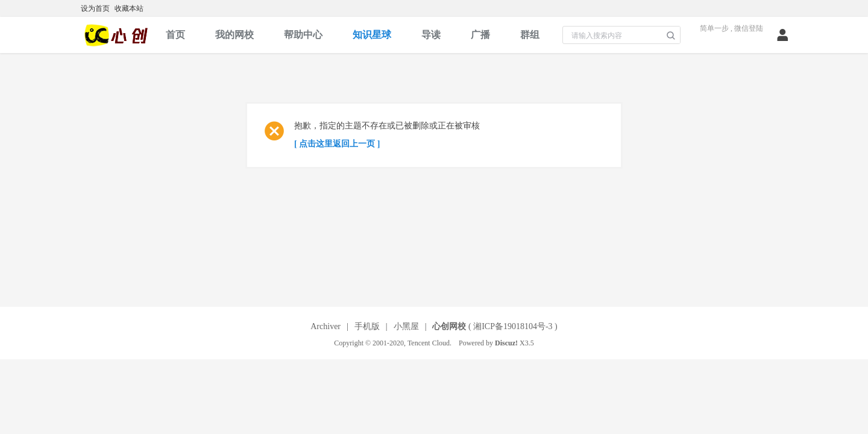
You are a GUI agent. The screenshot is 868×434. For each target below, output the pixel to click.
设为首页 (95, 8)
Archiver (325, 326)
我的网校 (234, 35)
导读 (431, 35)
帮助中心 (303, 35)
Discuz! (506, 343)
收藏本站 (129, 8)
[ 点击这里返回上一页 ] (337, 144)
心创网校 (449, 326)
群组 (530, 35)
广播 (480, 35)
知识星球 (372, 35)
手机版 (367, 326)
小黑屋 (406, 326)
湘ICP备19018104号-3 (513, 326)
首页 (175, 35)
